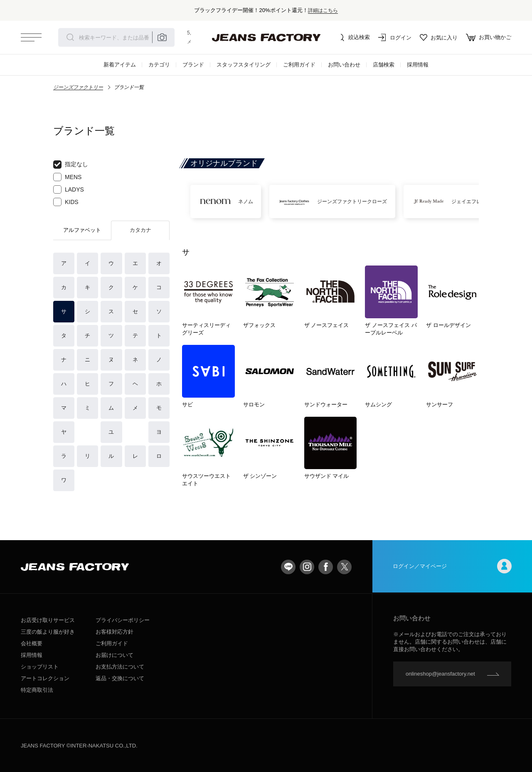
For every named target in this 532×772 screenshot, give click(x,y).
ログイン (395, 37)
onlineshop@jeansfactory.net (440, 674)
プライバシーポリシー (123, 620)
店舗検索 (384, 65)
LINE (288, 567)
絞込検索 (353, 37)
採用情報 (418, 65)
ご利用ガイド (299, 65)
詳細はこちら (323, 10)
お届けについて (115, 655)
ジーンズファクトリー (78, 87)
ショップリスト (40, 667)
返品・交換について (120, 678)
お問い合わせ (344, 65)
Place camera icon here (162, 37)
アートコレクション (45, 678)
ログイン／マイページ (452, 567)
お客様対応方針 (115, 632)
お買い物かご (489, 37)
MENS (67, 177)
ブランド (193, 65)
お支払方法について (120, 667)
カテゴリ (159, 65)
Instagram (307, 567)
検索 (70, 37)
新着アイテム (120, 65)
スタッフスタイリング (244, 65)
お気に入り (439, 37)
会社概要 (32, 643)
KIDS (66, 202)
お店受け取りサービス (48, 620)
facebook (326, 567)
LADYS (69, 189)
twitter (344, 567)
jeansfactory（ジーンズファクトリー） (266, 37)
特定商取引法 (37, 690)
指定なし (71, 165)
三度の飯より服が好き (48, 632)
